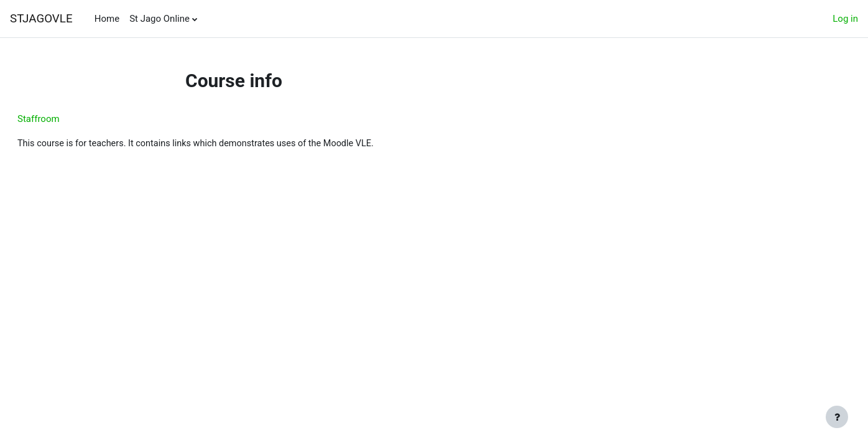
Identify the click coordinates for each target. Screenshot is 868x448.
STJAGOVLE (41, 19)
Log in (845, 19)
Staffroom (68, 119)
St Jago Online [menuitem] (159, 19)
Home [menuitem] (107, 19)
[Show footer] (837, 417)
